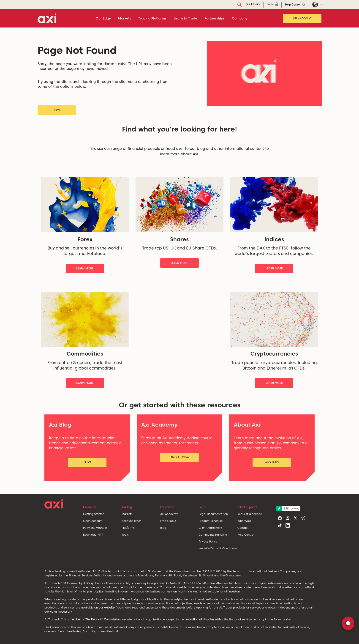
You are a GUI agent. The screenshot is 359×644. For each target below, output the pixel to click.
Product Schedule (211, 521)
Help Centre (245, 535)
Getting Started (94, 514)
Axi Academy (169, 514)
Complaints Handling (213, 535)
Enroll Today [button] (179, 457)
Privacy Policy (208, 541)
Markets (127, 514)
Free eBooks (168, 521)
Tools (125, 535)
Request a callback (250, 514)
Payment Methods (95, 528)
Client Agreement (211, 528)
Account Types (131, 521)
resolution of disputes (200, 619)
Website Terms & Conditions (218, 548)
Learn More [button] (85, 268)
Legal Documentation (213, 514)
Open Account (302, 18)
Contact (243, 528)
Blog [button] (87, 462)
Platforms (128, 528)
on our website (104, 607)
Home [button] (57, 110)
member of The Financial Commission (95, 619)
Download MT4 (93, 535)
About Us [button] (272, 462)
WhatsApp (245, 521)
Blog (163, 528)
